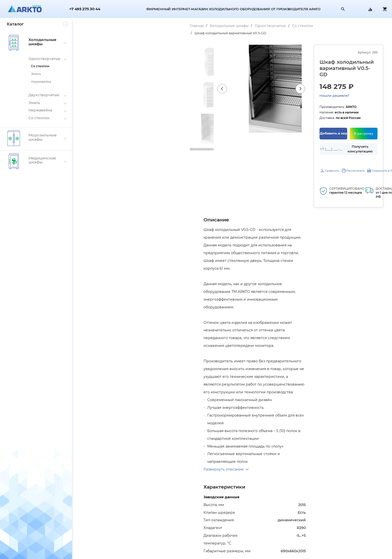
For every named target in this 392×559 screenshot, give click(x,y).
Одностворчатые (159, 26)
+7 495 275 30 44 (85, 9)
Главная (85, 26)
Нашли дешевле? (363, 74)
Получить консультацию (347, 128)
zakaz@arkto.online (305, 554)
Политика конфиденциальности (103, 542)
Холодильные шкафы (118, 26)
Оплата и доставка (196, 528)
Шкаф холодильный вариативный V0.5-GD (244, 26)
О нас (81, 528)
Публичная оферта (92, 549)
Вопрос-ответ (192, 549)
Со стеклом (191, 26)
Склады (83, 535)
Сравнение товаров (197, 542)
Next (255, 107)
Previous (127, 107)
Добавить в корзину (301, 112)
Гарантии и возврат (196, 535)
